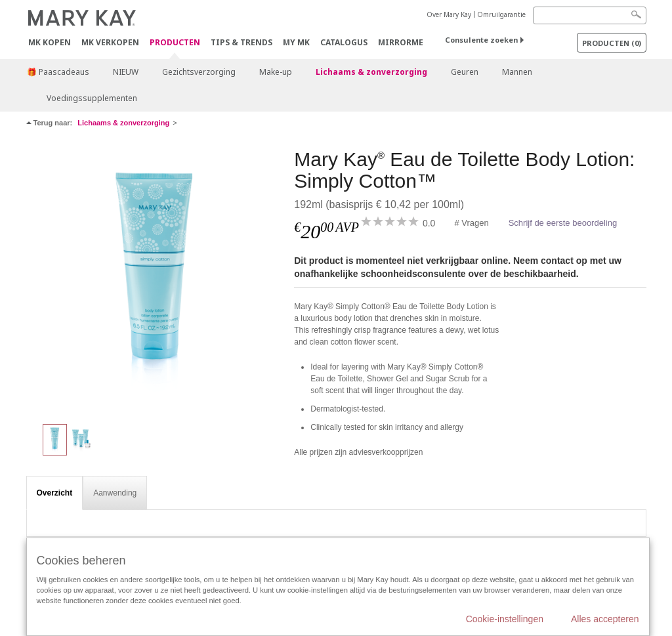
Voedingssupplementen (92, 98)
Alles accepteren (605, 619)
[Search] (590, 15)
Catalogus (344, 42)
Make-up (276, 72)
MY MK (296, 42)
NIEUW (126, 72)
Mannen (517, 72)
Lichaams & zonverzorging (371, 72)
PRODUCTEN (175, 43)
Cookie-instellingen (505, 619)
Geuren (465, 72)
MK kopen (50, 42)
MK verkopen (110, 42)
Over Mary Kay (449, 14)
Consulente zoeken (481, 40)
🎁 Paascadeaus (58, 72)
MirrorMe (401, 42)
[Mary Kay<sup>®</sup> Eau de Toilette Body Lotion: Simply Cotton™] (156, 280)
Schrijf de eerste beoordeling (563, 223)
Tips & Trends (241, 42)
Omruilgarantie (501, 14)
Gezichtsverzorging (199, 72)
